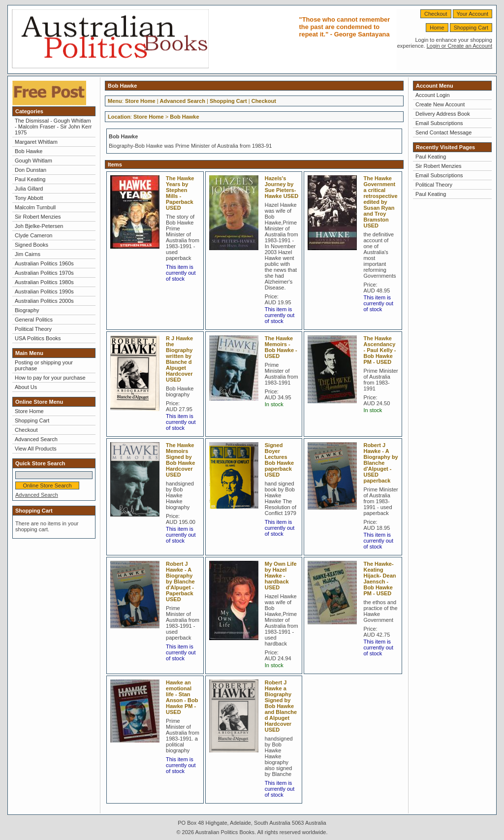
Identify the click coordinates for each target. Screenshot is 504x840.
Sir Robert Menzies (38, 217)
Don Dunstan (31, 170)
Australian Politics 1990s (44, 291)
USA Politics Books (38, 338)
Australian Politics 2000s (44, 301)
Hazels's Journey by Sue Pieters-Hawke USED (282, 187)
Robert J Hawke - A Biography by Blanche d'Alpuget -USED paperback (380, 463)
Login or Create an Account (459, 46)
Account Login (433, 95)
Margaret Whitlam (36, 142)
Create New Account (440, 104)
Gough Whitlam (33, 161)
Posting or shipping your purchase (44, 365)
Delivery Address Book (443, 114)
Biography (27, 310)
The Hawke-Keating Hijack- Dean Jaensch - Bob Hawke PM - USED (379, 579)
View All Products (36, 449)
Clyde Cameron (33, 235)
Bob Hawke (29, 151)
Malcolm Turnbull (35, 207)
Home (437, 28)
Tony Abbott (29, 198)
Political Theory (33, 329)
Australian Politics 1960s (44, 263)
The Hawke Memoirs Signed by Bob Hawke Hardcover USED (180, 460)
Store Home (29, 411)
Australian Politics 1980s (44, 282)
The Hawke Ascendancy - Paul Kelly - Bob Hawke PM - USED (379, 350)
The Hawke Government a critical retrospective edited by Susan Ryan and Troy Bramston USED (380, 202)
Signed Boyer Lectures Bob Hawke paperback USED (279, 460)
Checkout (436, 14)
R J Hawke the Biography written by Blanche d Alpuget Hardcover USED (179, 359)
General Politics (34, 320)
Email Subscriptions (439, 123)
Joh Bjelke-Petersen (39, 226)
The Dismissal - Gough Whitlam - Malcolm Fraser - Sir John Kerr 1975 (53, 127)
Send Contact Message (443, 132)
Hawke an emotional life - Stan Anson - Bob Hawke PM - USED (182, 697)
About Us (26, 387)
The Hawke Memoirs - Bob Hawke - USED (281, 347)
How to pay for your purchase (50, 378)
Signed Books (31, 245)
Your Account (472, 14)
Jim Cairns (28, 254)
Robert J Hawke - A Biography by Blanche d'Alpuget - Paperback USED (180, 582)
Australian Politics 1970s (44, 273)
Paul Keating (30, 179)
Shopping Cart (471, 28)
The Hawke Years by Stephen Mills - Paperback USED (180, 193)
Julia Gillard (29, 189)
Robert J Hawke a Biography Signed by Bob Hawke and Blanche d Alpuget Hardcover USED (281, 706)
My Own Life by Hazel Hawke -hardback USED (281, 576)
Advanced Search (36, 439)
